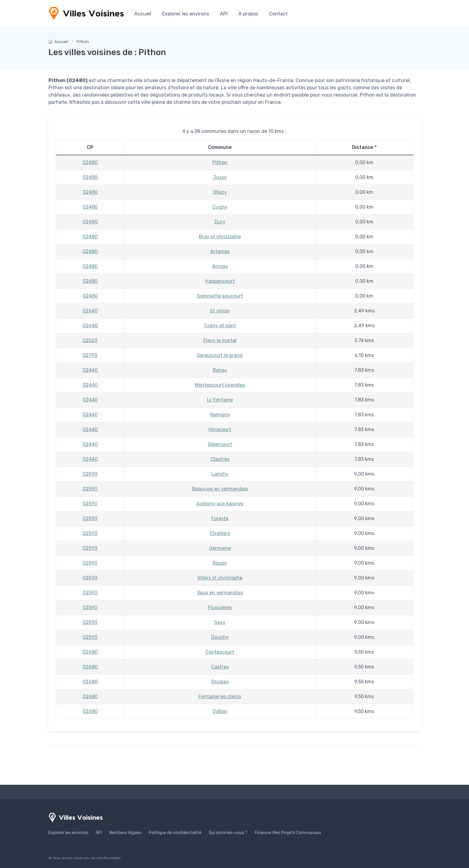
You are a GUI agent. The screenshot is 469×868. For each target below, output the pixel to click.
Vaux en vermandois (220, 593)
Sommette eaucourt (220, 296)
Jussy (220, 177)
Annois (220, 266)
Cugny (220, 207)
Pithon (220, 162)
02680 (90, 652)
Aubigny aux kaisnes (220, 504)
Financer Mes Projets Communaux (288, 833)
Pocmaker (112, 858)
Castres (220, 667)
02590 (90, 474)
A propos (248, 14)
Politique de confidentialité (175, 833)
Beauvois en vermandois (220, 489)
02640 (90, 311)
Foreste (220, 518)
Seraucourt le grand (220, 355)
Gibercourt (220, 444)
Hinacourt (220, 429)
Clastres (220, 459)
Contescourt (220, 652)
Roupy (220, 563)
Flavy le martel (220, 340)
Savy (220, 622)
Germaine (220, 548)
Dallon (220, 711)
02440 (90, 370)
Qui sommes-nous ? (228, 833)
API (224, 14)
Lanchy (220, 474)
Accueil (143, 14)
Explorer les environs (186, 14)
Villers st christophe (220, 578)
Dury (220, 222)
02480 (90, 162)
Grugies (220, 682)
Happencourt (220, 281)
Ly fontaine (220, 400)
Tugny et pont (220, 326)
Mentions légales (125, 833)
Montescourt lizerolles (220, 385)
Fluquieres (220, 607)
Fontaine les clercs (220, 696)
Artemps (220, 251)
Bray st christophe (220, 237)
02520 (90, 340)
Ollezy (220, 192)
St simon (220, 311)
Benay (220, 370)
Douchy (220, 637)
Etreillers (220, 533)
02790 (90, 355)
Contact (278, 14)
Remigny (220, 415)
